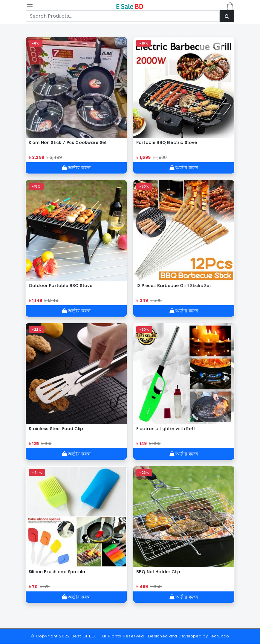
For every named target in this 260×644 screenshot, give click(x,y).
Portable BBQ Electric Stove (167, 142)
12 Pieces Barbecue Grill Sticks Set (174, 286)
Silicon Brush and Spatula (57, 572)
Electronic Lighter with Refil (166, 429)
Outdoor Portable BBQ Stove (61, 286)
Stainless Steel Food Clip (56, 429)
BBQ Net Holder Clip (158, 572)
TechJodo (219, 636)
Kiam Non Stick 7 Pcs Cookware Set (68, 142)
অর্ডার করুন (76, 168)
